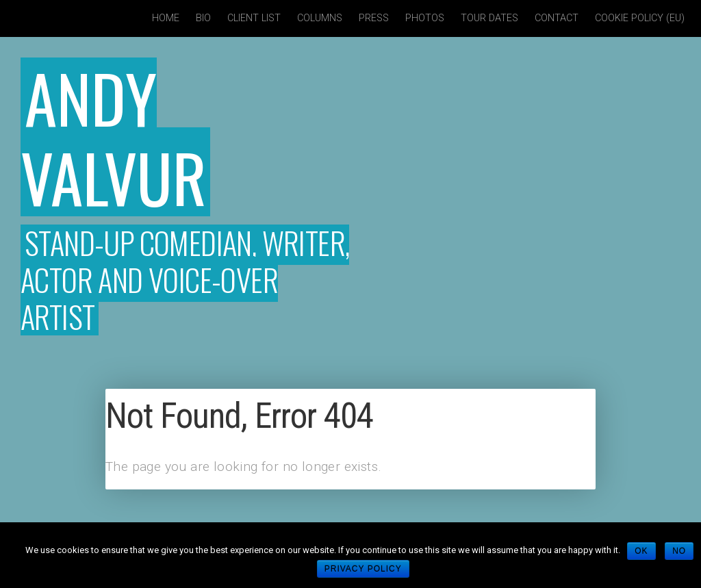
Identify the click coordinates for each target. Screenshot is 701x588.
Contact (557, 18)
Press (374, 18)
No (679, 551)
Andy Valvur (114, 136)
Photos (425, 18)
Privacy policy (363, 569)
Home (166, 18)
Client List (254, 18)
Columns (320, 18)
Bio (203, 18)
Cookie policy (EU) (640, 18)
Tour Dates (489, 18)
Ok (641, 551)
